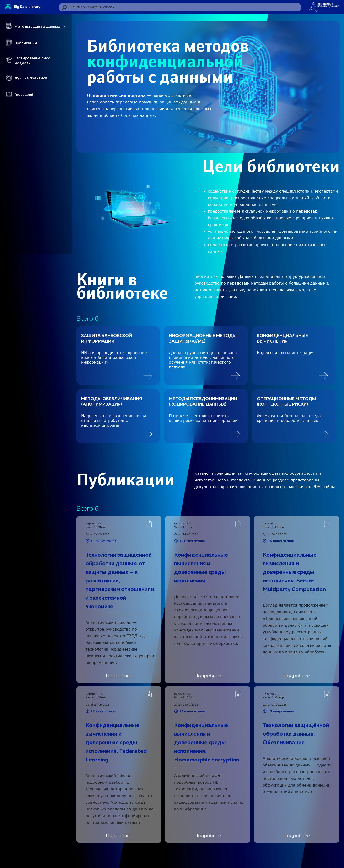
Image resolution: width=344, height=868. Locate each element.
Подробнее (119, 676)
